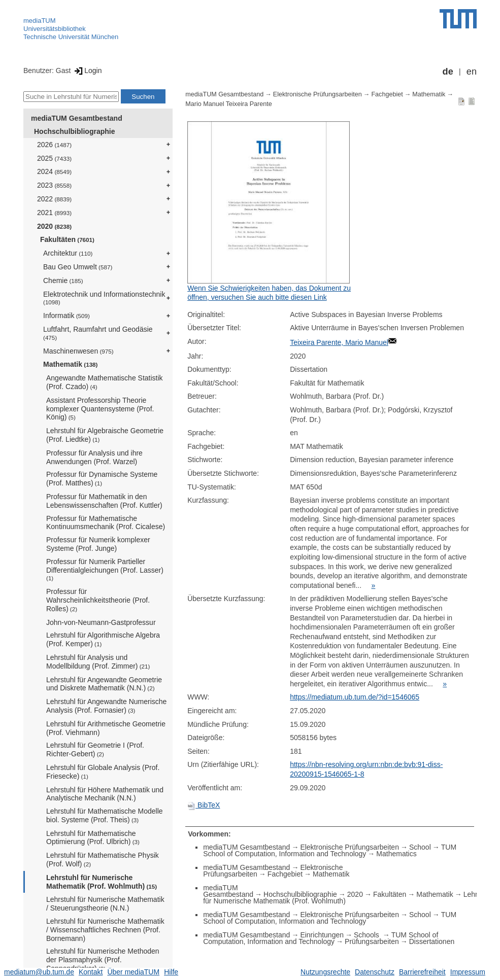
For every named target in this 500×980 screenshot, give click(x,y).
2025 (54, 158)
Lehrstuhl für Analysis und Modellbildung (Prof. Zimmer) (98, 662)
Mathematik (70, 364)
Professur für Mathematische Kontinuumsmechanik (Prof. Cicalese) (106, 523)
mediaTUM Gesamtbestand (77, 118)
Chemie (63, 281)
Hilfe (171, 972)
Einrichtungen (322, 935)
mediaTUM (40, 21)
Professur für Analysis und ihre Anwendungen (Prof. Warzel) (94, 457)
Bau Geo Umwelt (78, 267)
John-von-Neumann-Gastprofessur (101, 622)
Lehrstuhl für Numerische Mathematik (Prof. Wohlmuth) (102, 882)
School (420, 847)
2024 (54, 171)
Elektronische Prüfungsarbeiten (318, 94)
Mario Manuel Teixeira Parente (229, 104)
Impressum (468, 972)
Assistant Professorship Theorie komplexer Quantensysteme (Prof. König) (100, 409)
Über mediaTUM (133, 972)
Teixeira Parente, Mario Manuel (339, 342)
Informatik (66, 316)
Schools (368, 935)
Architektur (68, 253)
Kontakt (91, 972)
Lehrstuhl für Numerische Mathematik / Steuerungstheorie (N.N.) (105, 904)
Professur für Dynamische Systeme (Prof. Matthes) (102, 479)
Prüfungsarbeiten (372, 941)
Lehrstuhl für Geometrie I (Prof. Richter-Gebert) (95, 749)
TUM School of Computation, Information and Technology (330, 850)
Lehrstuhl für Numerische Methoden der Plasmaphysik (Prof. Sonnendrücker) (103, 960)
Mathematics (396, 854)
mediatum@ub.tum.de (39, 972)
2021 (54, 213)
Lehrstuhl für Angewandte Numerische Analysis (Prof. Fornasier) (106, 706)
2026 (54, 145)
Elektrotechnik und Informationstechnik (104, 298)
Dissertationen (432, 941)
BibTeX (204, 805)
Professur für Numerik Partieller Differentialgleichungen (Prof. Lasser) (105, 570)
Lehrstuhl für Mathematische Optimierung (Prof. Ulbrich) (93, 838)
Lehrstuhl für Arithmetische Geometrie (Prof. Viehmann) (106, 728)
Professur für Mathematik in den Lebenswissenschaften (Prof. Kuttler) (104, 501)
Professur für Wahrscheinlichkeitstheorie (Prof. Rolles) (98, 600)
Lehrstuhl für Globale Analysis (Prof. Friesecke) (103, 772)
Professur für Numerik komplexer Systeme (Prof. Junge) (98, 544)
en (472, 72)
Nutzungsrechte (325, 972)
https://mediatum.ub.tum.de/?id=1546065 (355, 697)
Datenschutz (375, 972)
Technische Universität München (71, 37)
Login (87, 71)
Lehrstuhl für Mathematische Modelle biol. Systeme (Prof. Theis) (105, 815)
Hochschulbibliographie (74, 131)
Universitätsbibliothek (55, 29)
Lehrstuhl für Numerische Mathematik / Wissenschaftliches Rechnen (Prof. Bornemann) (105, 930)
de (448, 72)
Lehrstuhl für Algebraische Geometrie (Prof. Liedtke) (105, 435)
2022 (54, 199)
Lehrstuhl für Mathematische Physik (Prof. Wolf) (103, 860)
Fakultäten (67, 239)
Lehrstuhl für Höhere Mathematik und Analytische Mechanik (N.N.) (105, 794)
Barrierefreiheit (422, 972)
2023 (54, 185)
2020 (54, 226)
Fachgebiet (387, 94)
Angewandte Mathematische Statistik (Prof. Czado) (105, 382)
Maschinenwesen (78, 351)
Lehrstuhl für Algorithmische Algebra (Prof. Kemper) (103, 639)
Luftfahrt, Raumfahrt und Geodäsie (98, 333)
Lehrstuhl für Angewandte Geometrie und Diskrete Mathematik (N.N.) (104, 684)
